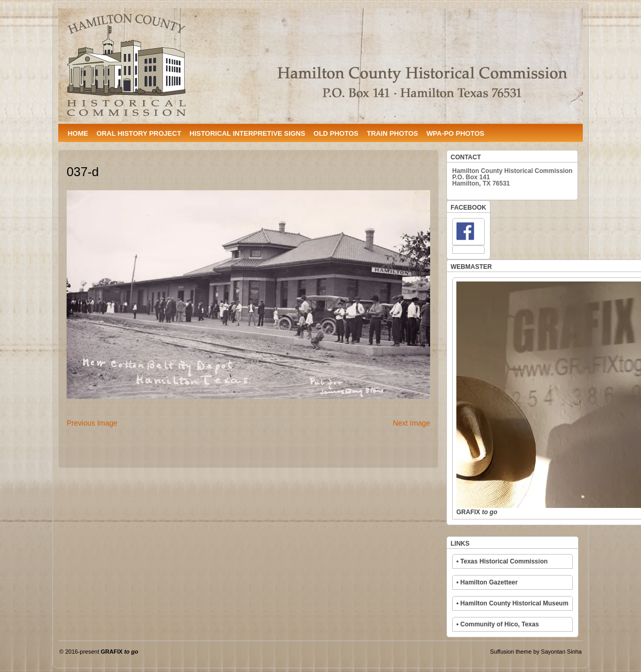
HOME (78, 133)
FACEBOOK (468, 208)
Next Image (412, 423)
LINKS (460, 544)
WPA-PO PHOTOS (455, 133)
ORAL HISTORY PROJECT (139, 133)
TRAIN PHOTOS (392, 133)
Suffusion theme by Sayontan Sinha (536, 652)
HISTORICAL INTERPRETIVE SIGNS (247, 133)
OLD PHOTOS (336, 133)
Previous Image (92, 423)
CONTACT (466, 157)
